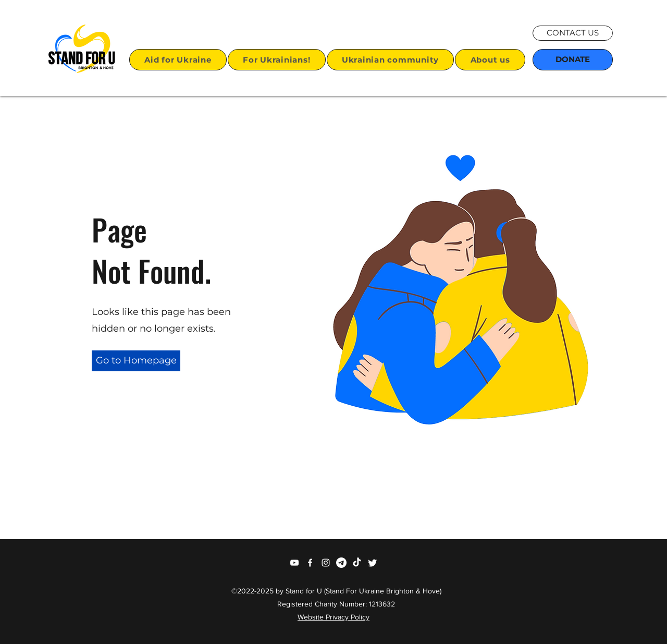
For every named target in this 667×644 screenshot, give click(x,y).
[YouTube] (294, 563)
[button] (178, 60)
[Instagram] (326, 563)
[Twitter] (373, 563)
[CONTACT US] (573, 33)
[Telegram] (341, 563)
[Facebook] (310, 563)
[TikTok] (357, 563)
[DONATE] (573, 60)
